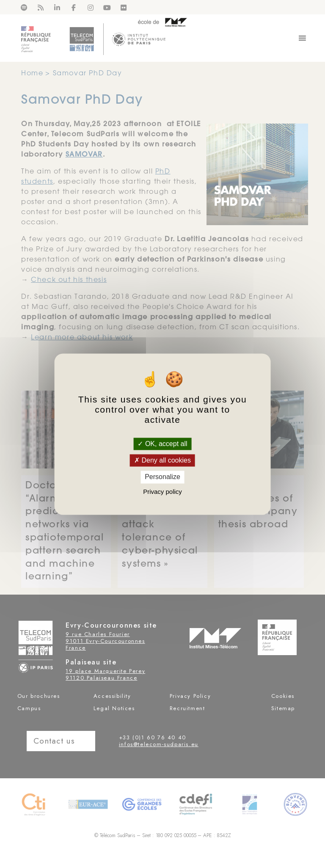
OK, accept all (162, 444)
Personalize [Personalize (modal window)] (162, 477)
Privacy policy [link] (162, 492)
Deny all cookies (162, 461)
